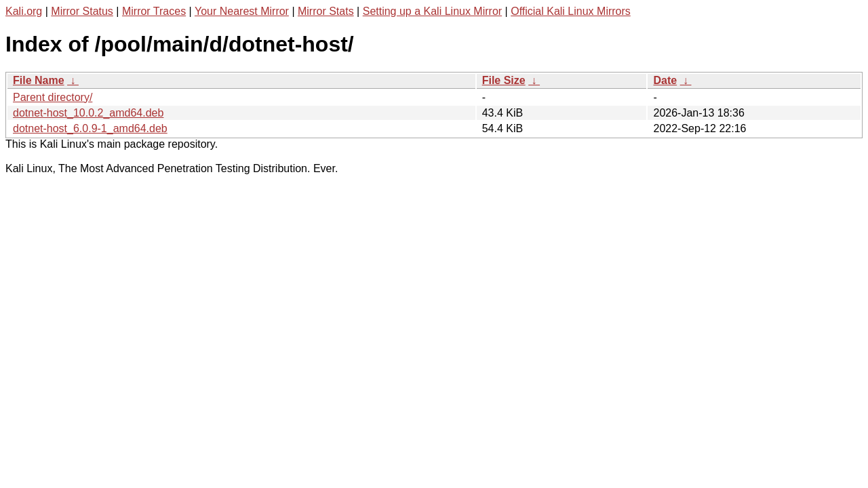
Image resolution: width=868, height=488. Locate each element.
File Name (39, 80)
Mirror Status (82, 11)
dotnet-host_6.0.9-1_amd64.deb (90, 128)
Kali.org (24, 11)
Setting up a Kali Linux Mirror (432, 11)
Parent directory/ (53, 97)
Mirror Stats (326, 11)
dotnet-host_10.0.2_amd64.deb (88, 113)
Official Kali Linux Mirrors (571, 11)
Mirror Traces (154, 11)
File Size (504, 80)
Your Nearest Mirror (242, 11)
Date (665, 80)
